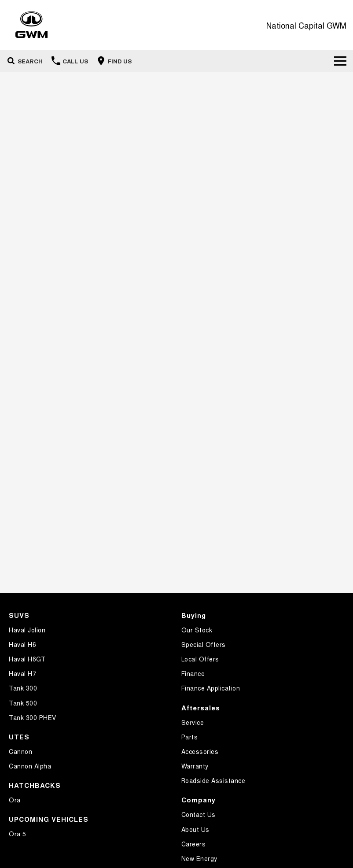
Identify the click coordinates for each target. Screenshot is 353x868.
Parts (190, 737)
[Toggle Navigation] (340, 61)
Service (193, 722)
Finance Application (211, 688)
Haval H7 (22, 673)
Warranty (195, 766)
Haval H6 (22, 644)
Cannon (20, 751)
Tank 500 (23, 703)
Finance (193, 673)
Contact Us (199, 814)
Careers (194, 844)
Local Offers (200, 659)
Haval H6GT (27, 659)
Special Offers (204, 644)
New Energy (199, 858)
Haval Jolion (27, 630)
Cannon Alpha (30, 766)
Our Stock (197, 630)
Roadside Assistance (213, 780)
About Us (195, 829)
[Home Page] (31, 25)
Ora (15, 800)
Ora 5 (18, 834)
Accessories (200, 751)
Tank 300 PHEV (33, 717)
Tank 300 (23, 688)
